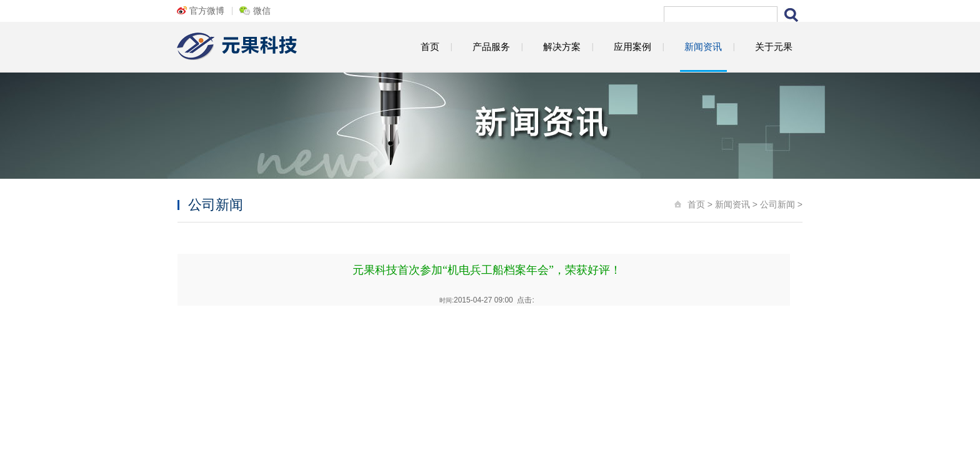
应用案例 (632, 47)
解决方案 (562, 47)
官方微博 (207, 11)
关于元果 (774, 47)
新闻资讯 (703, 47)
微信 (262, 11)
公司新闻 (777, 204)
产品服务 (491, 47)
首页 (430, 47)
